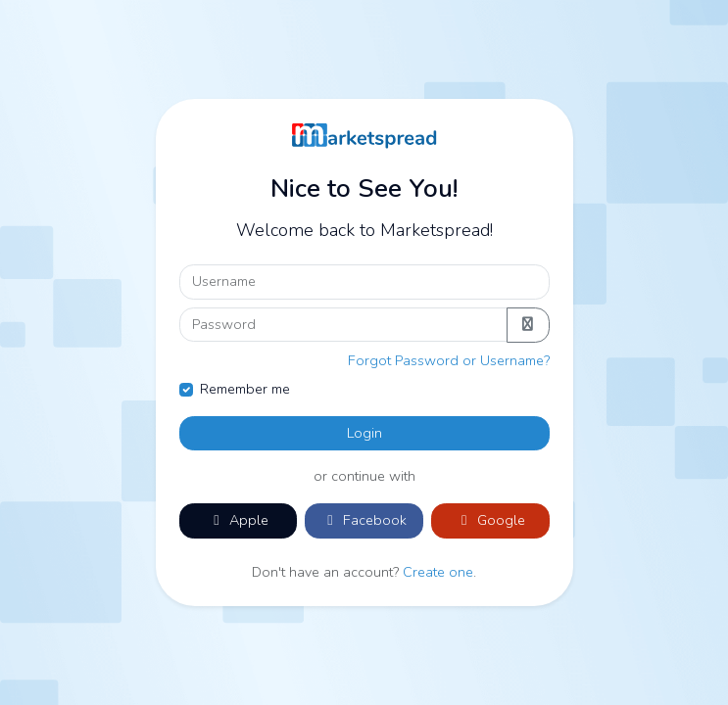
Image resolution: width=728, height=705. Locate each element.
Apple (238, 520)
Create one (438, 572)
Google (490, 520)
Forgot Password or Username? (449, 360)
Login (364, 433)
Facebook (364, 520)
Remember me (245, 389)
